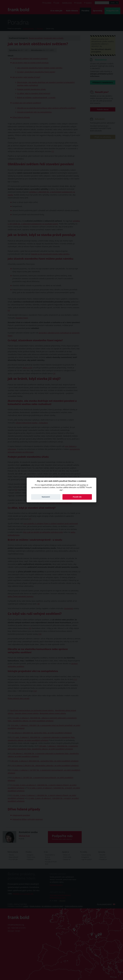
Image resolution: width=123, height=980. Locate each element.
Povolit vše (77, 497)
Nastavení (46, 497)
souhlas (83, 485)
